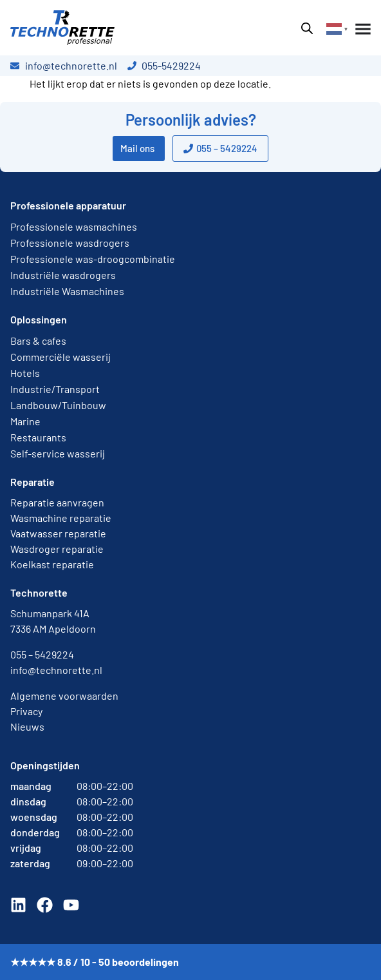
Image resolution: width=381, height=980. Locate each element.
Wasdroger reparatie (57, 549)
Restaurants (38, 437)
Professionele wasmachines (74, 226)
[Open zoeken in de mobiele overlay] (307, 28)
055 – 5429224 (42, 654)
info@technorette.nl (56, 670)
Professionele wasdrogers (70, 243)
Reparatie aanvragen (57, 502)
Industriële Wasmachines (67, 291)
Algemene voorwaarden (64, 696)
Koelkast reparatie (52, 564)
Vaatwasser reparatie (58, 533)
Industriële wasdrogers (63, 275)
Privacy (26, 711)
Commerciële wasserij (60, 357)
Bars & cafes (38, 341)
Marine (25, 421)
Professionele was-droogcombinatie (93, 259)
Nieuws (27, 726)
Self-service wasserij (58, 453)
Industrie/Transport (55, 389)
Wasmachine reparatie (61, 518)
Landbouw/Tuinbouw (58, 405)
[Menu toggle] (360, 29)
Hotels (25, 373)
